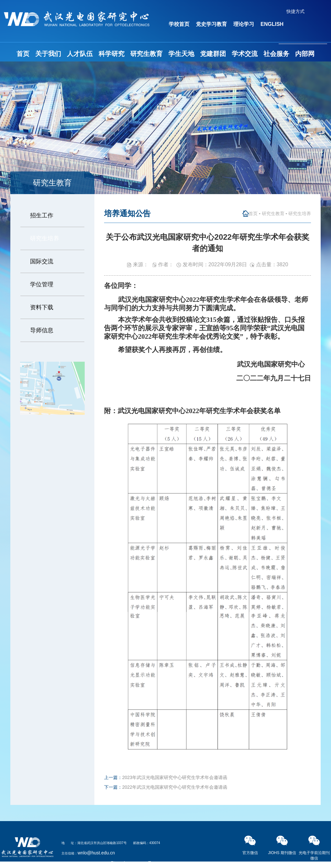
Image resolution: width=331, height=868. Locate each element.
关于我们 (48, 54)
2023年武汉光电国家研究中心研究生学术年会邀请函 (175, 777)
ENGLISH (272, 24)
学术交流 (245, 54)
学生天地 (181, 54)
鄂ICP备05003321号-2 (133, 863)
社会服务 (276, 54)
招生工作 (42, 215)
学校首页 (179, 24)
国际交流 (42, 261)
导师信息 (42, 330)
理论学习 (244, 24)
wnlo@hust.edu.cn (96, 853)
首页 (23, 54)
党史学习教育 (211, 24)
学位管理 (42, 284)
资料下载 (42, 307)
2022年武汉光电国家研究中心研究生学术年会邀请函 (175, 787)
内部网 (305, 54)
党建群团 (213, 54)
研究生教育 (146, 54)
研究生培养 (45, 238)
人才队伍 (80, 54)
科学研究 (112, 54)
